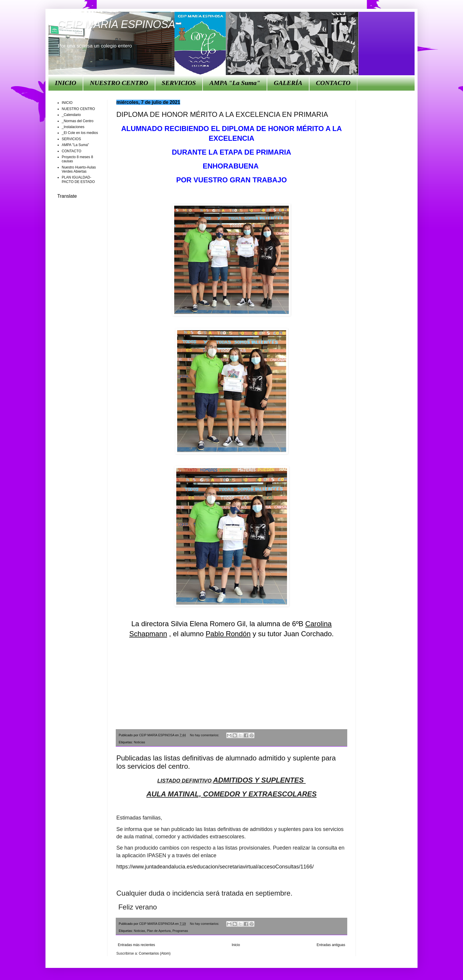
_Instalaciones (73, 127)
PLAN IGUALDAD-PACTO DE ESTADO (78, 179)
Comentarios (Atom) (155, 953)
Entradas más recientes (136, 945)
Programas (180, 931)
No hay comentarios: (205, 735)
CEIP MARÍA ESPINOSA (116, 24)
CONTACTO (333, 83)
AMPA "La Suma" (235, 83)
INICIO (66, 83)
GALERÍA (288, 83)
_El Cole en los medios (80, 133)
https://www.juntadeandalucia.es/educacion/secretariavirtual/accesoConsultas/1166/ (215, 867)
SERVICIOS (179, 83)
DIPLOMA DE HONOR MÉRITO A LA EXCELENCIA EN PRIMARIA (222, 114)
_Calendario (71, 115)
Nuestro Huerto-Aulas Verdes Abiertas (79, 169)
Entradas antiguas (331, 945)
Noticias (139, 742)
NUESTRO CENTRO (119, 83)
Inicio (236, 945)
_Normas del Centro (78, 121)
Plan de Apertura (159, 931)
